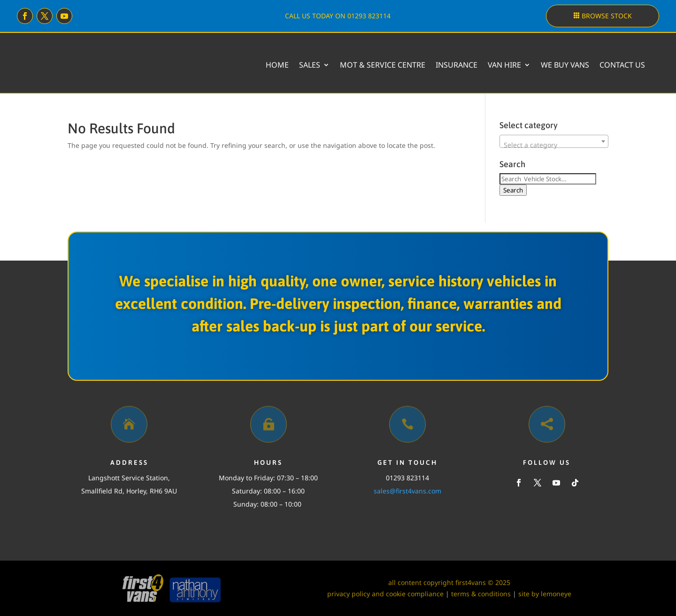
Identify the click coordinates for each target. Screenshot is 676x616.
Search (513, 190)
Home (277, 65)
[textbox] (554, 145)
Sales (310, 65)
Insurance (457, 65)
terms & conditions (481, 594)
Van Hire (504, 65)
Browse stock (607, 16)
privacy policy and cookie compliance (385, 594)
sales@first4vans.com (407, 491)
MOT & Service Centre (383, 65)
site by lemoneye (545, 594)
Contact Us (622, 65)
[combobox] (554, 141)
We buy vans (565, 65)
